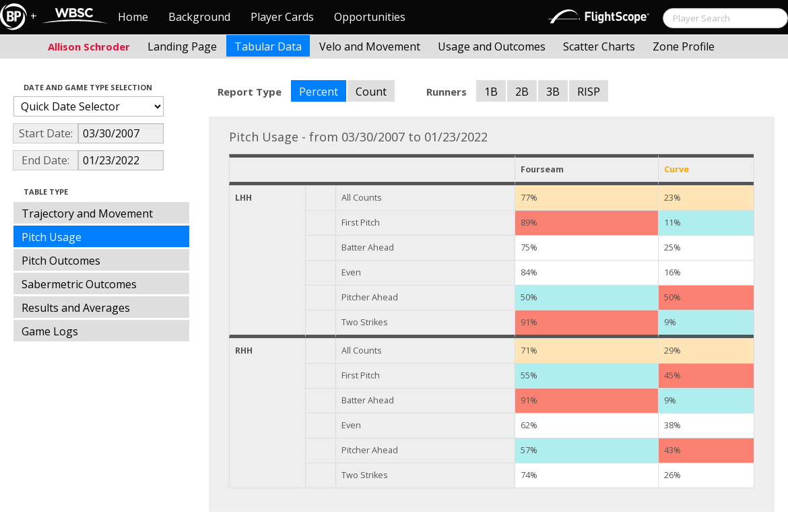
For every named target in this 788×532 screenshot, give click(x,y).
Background (199, 17)
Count (371, 92)
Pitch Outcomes (61, 261)
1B (491, 92)
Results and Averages (76, 308)
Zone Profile (684, 46)
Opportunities (370, 17)
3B (553, 92)
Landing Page (182, 46)
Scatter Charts (599, 46)
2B (522, 92)
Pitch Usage (52, 237)
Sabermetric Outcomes (79, 284)
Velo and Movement (370, 46)
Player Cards (282, 17)
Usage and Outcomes (492, 46)
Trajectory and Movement (87, 213)
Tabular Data (268, 46)
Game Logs (50, 331)
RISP (589, 92)
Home (133, 17)
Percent (319, 92)
